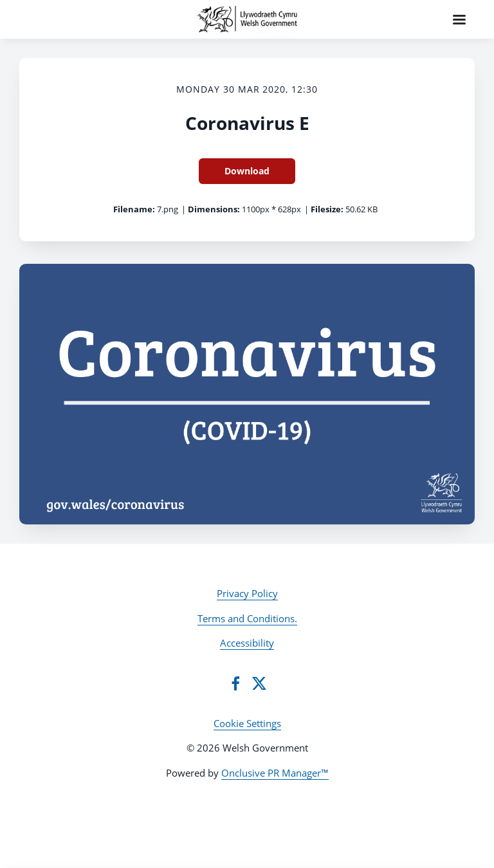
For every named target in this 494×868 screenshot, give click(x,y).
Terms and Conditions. (247, 618)
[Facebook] (235, 683)
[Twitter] (259, 683)
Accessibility (247, 643)
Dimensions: (214, 209)
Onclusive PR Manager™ (275, 773)
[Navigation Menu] (459, 19)
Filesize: (327, 209)
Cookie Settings (247, 723)
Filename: (134, 209)
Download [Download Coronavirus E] (247, 171)
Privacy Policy (247, 593)
